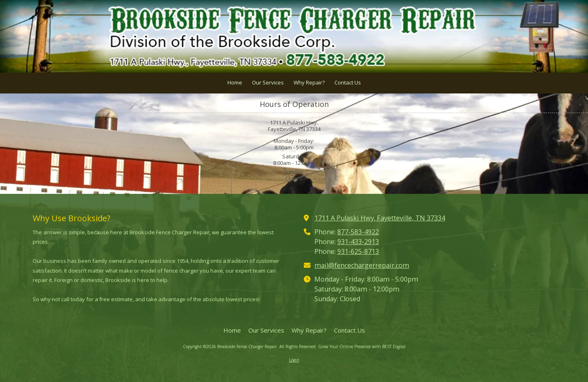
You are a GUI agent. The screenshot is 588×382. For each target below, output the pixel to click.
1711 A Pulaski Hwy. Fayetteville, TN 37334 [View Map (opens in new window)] (380, 218)
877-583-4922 (358, 232)
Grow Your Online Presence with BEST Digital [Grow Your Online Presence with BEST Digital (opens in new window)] (362, 346)
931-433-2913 (358, 242)
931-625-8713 (358, 251)
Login (294, 360)
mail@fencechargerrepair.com (362, 265)
